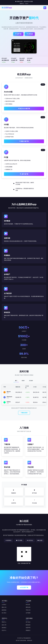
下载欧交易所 (24, 413)
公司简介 (4, 605)
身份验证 (4, 628)
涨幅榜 (23, 381)
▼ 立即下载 (18, 34)
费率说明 (28, 607)
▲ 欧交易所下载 (24, 587)
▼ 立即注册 (30, 34)
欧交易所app (7, 8)
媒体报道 (4, 610)
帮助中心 (4, 622)
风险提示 (28, 630)
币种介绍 (28, 610)
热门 (16, 381)
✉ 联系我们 (9, 540)
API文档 (28, 605)
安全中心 (4, 630)
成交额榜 (31, 381)
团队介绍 (4, 607)
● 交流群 (40, 540)
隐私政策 (28, 625)
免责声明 (28, 628)
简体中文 (22, 4)
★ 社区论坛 (30, 540)
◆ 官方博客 (19, 540)
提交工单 (4, 625)
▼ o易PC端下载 (24, 174)
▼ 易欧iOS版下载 (24, 141)
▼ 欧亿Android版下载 (24, 109)
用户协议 (28, 622)
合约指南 (28, 613)
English (27, 4)
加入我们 (4, 613)
